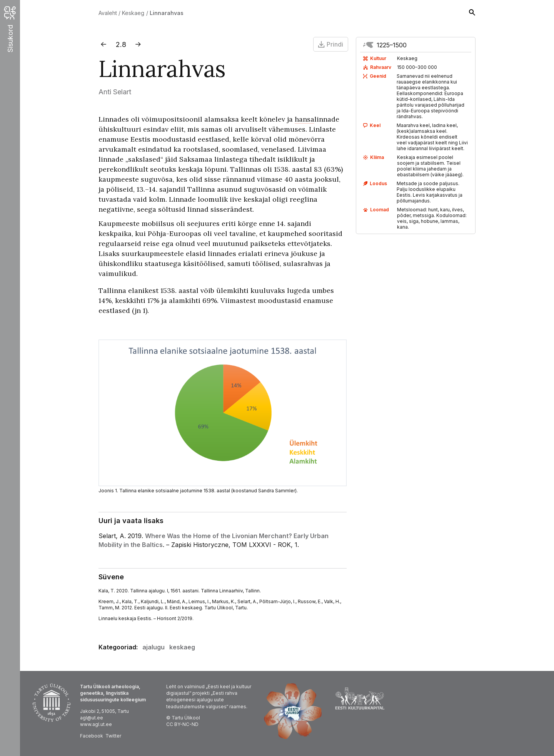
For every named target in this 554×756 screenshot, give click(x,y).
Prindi (331, 44)
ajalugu (154, 647)
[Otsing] (472, 13)
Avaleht (108, 13)
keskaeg (182, 647)
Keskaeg (133, 13)
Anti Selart (115, 92)
